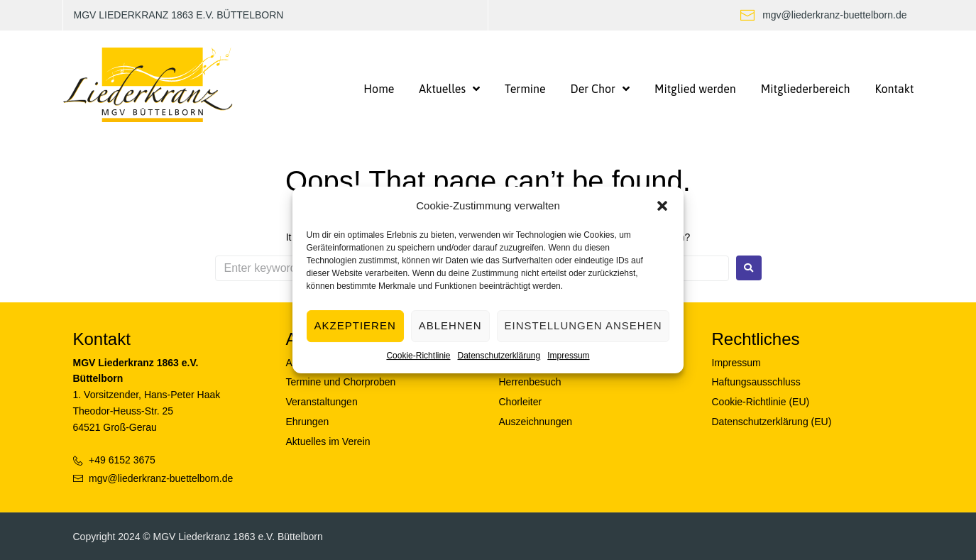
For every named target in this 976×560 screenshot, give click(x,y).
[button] (662, 206)
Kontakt (102, 339)
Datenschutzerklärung (499, 356)
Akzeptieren (355, 325)
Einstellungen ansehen (583, 325)
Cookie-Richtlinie (418, 356)
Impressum (568, 356)
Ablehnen (450, 325)
